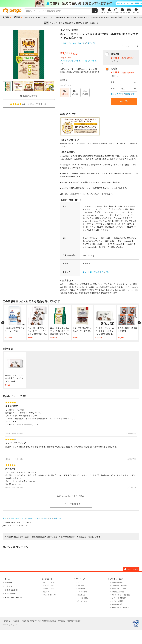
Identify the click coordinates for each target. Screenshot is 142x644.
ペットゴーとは (49, 582)
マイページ (80, 579)
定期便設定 (81, 589)
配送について (48, 592)
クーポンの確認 (83, 598)
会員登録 (8, 583)
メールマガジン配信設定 (120, 607)
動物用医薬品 (84, 18)
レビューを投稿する (71, 504)
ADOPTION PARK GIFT (100, 18)
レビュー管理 (82, 592)
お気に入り (81, 595)
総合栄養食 (72, 18)
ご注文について (49, 585)
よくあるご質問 (137, 17)
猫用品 (17, 17)
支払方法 (82, 537)
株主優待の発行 (117, 604)
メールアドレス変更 (119, 589)
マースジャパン (66, 43)
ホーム (7, 579)
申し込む (124, 101)
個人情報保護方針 (68, 537)
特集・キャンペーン (33, 18)
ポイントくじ (82, 601)
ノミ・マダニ (49, 18)
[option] (71, 3)
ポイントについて (50, 595)
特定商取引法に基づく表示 (18, 537)
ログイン (126, 17)
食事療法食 (61, 18)
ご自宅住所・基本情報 (120, 585)
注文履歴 (81, 585)
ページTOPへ (131, 569)
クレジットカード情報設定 (121, 595)
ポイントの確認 (117, 601)
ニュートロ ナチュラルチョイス (96, 272)
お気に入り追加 (29, 96)
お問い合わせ (95, 537)
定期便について (49, 589)
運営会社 (7, 621)
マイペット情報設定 (119, 598)
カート (80, 582)
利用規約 (16, 621)
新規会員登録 (116, 17)
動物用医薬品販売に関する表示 (45, 537)
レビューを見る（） (29, 104)
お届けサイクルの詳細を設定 (123, 94)
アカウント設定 (117, 579)
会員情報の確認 (117, 582)
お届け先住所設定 (118, 592)
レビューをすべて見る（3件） (71, 496)
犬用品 (6, 17)
